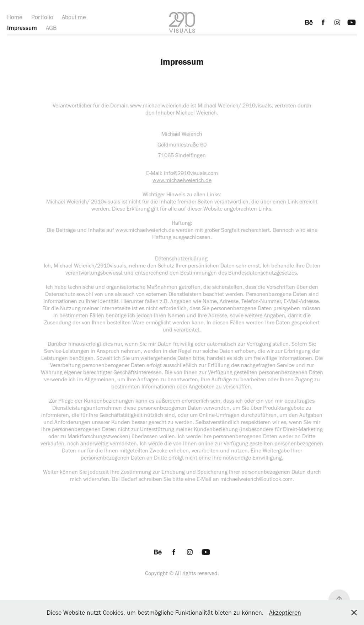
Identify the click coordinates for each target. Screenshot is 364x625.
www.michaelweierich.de (160, 105)
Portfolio (42, 17)
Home (15, 17)
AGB (51, 28)
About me (74, 17)
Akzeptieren (285, 613)
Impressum (22, 28)
